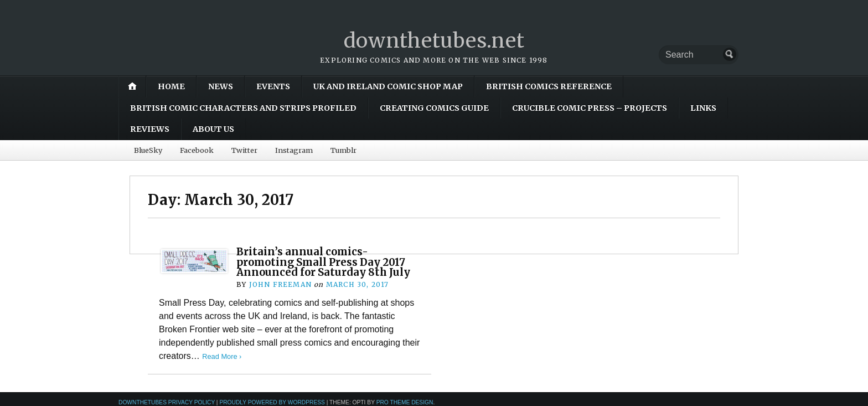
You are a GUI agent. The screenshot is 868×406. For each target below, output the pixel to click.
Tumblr (343, 150)
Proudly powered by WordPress (272, 402)
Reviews (150, 129)
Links (703, 108)
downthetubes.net (434, 41)
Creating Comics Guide (434, 108)
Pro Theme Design (405, 402)
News (221, 86)
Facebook (197, 150)
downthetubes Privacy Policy (167, 402)
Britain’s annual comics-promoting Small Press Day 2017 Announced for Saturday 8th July (323, 262)
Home (171, 86)
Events (273, 86)
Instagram (294, 150)
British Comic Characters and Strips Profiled (243, 108)
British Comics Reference (549, 86)
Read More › (222, 356)
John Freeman (280, 284)
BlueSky (148, 150)
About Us (213, 129)
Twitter (244, 150)
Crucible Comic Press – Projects (590, 108)
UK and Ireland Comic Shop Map (388, 86)
